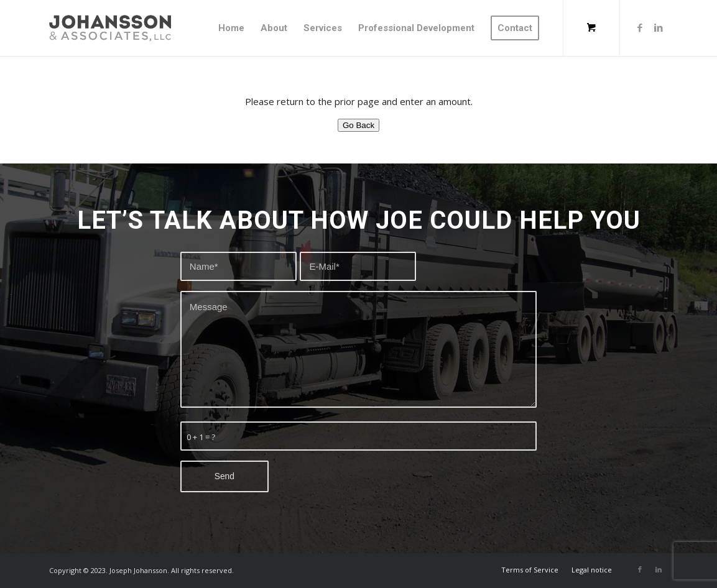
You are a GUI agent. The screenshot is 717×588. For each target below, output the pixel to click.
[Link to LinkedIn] (659, 27)
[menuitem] (231, 28)
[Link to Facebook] (640, 27)
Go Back (359, 125)
